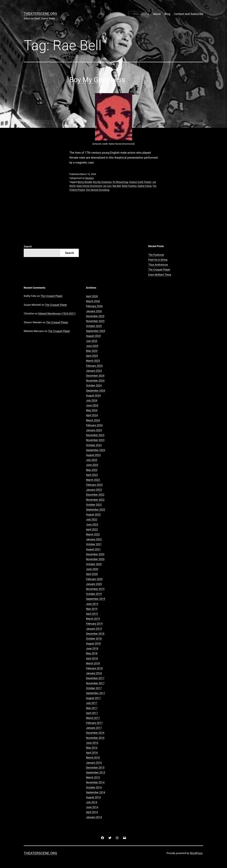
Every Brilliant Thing (160, 275)
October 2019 (94, 594)
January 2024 (94, 430)
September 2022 (96, 510)
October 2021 (94, 544)
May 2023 (92, 470)
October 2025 (94, 326)
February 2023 (94, 485)
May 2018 (92, 653)
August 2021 (93, 549)
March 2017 (93, 718)
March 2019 (93, 619)
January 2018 (94, 673)
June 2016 (92, 743)
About (157, 14)
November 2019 (95, 589)
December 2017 (95, 678)
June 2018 (92, 648)
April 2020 (92, 574)
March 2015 (93, 777)
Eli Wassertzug (120, 182)
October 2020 (94, 564)
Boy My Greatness (97, 80)
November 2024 (95, 381)
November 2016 (95, 738)
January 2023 (94, 490)
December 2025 (95, 316)
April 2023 (92, 475)
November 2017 (95, 683)
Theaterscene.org (40, 14)
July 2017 (92, 703)
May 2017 (92, 708)
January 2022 (94, 539)
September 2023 (96, 450)
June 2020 (92, 569)
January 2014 (94, 817)
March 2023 (93, 480)
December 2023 (95, 435)
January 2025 (94, 371)
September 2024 (96, 391)
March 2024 (93, 420)
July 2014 (92, 802)
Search (28, 246)
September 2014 (96, 792)
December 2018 (95, 634)
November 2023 (95, 440)
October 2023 (94, 445)
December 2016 (95, 733)
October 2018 (94, 639)
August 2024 (93, 395)
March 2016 (93, 758)
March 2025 (93, 361)
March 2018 (93, 663)
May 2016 (92, 748)
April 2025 (92, 356)
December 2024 (95, 376)
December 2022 (95, 495)
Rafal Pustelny (129, 186)
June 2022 (92, 524)
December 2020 (95, 554)
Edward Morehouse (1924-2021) (57, 313)
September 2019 (96, 599)
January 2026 (94, 311)
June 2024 (92, 405)
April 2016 (92, 753)
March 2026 (93, 301)
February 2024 (94, 425)
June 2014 (92, 807)
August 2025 (93, 336)
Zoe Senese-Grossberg (98, 190)
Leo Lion (107, 186)
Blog (167, 14)
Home (145, 14)
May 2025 (92, 351)
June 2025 (92, 346)
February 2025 (94, 366)
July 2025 (92, 341)
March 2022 (93, 534)
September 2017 (96, 693)
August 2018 (93, 643)
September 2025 (96, 331)
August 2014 (93, 797)
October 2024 (94, 385)
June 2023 (92, 465)
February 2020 (94, 579)
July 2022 (92, 519)
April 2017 (92, 713)
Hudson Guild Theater (140, 182)
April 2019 (92, 614)
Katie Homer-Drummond (89, 186)
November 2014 (95, 782)
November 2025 (95, 321)
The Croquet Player (159, 270)
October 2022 (94, 505)
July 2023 (92, 460)
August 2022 (93, 514)
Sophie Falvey (145, 186)
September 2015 (96, 772)
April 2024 (92, 415)
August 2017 (93, 698)
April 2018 (92, 658)
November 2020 (95, 559)
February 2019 (94, 624)
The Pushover (156, 255)
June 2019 (92, 604)
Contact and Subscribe (189, 14)
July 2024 (92, 400)
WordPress (196, 853)
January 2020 (94, 584)
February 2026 (94, 306)
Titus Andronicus (158, 265)
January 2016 (94, 763)
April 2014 (92, 812)
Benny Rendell (85, 182)
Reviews (90, 178)
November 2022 (95, 500)
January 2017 (94, 728)
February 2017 (94, 723)
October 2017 (94, 688)
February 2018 (94, 668)
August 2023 (93, 455)
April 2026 (92, 296)
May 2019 (92, 609)
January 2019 (94, 629)
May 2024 (92, 410)
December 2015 (95, 768)
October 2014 (94, 787)
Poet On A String (158, 260)
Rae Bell (117, 186)
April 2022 (92, 529)
